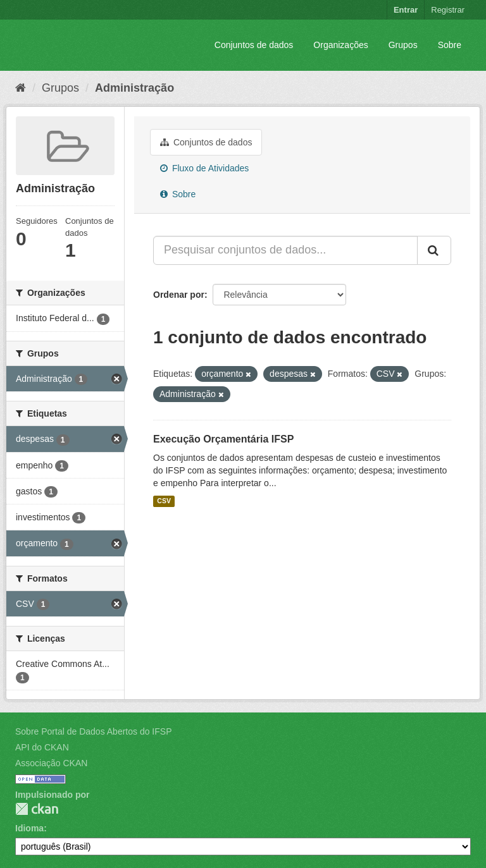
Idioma (29, 828)
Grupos (403, 45)
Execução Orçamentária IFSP (223, 439)
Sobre (450, 45)
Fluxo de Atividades (204, 168)
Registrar (448, 10)
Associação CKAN (51, 763)
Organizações (340, 45)
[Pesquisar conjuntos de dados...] (285, 250)
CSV (164, 501)
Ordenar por (179, 295)
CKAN (37, 809)
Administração (134, 88)
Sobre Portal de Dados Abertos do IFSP (93, 731)
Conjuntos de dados (254, 45)
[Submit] (434, 250)
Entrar (406, 10)
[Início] (21, 88)
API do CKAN (42, 747)
